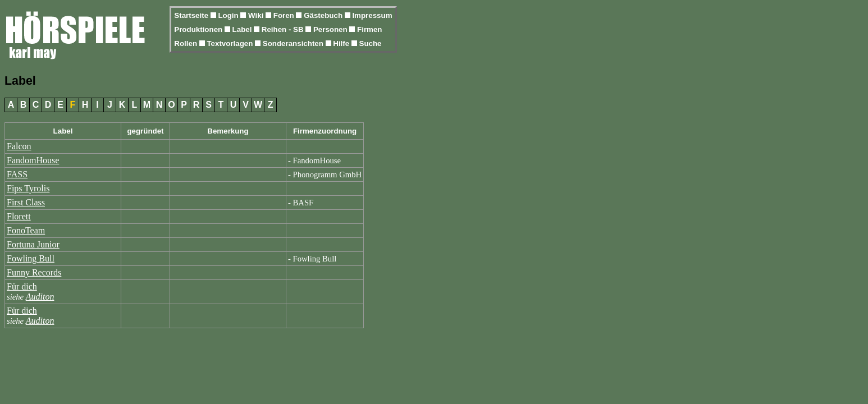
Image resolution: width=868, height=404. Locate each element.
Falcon (19, 146)
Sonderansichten (294, 43)
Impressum (372, 15)
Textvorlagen (231, 43)
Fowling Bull (31, 258)
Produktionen (199, 29)
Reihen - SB (284, 29)
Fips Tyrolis (28, 188)
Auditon (40, 297)
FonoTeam (26, 230)
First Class (26, 202)
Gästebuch (324, 15)
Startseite (192, 15)
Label (243, 29)
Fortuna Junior (33, 244)
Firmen (369, 29)
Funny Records (34, 272)
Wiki (257, 15)
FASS (17, 174)
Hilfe (342, 43)
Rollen (186, 43)
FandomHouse (33, 160)
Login (229, 15)
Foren (285, 15)
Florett (19, 216)
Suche (371, 43)
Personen (331, 29)
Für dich (22, 286)
